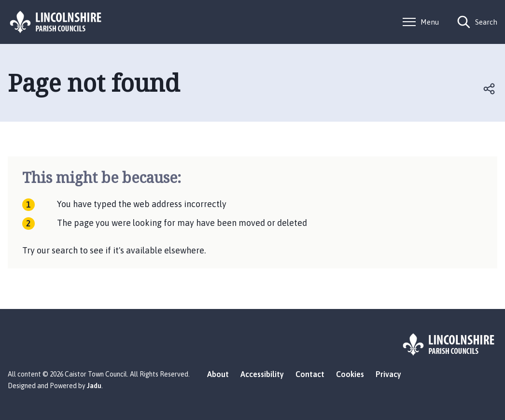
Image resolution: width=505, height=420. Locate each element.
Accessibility (262, 374)
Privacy (388, 374)
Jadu (94, 386)
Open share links (490, 89)
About (218, 374)
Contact (310, 374)
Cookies (350, 374)
